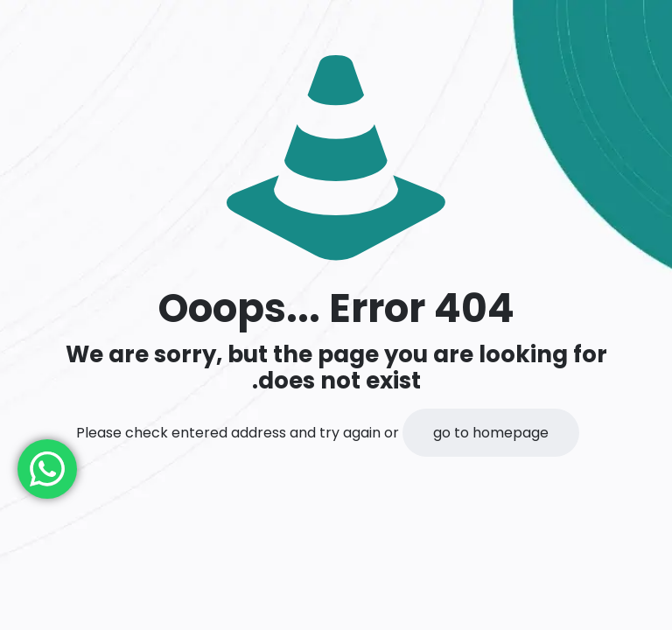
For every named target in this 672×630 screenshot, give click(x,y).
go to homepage (491, 433)
